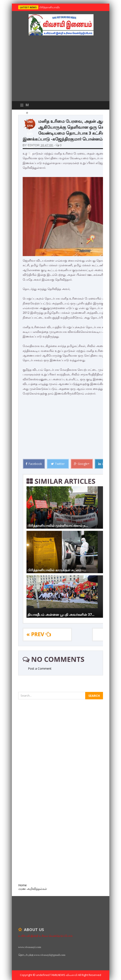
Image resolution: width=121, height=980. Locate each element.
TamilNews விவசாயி (64, 975)
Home (22, 885)
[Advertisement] (61, 69)
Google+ (82, 464)
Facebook (34, 464)
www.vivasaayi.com (30, 947)
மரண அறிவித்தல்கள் (33, 889)
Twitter (58, 464)
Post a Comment (40, 668)
